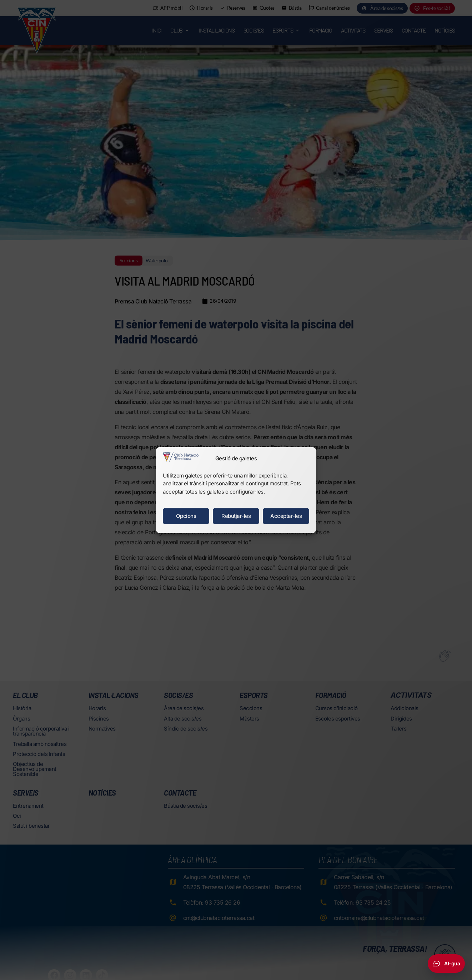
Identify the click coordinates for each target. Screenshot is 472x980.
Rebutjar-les (236, 516)
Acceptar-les (286, 516)
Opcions (186, 516)
